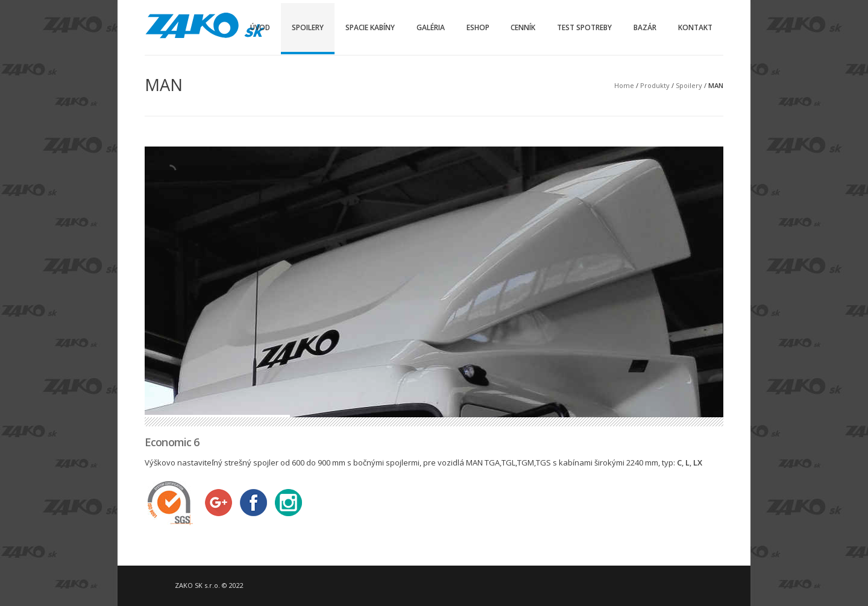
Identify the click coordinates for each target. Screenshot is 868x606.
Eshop (478, 27)
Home (624, 85)
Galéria (431, 27)
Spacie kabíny (370, 27)
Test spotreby (584, 27)
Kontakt (695, 27)
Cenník (523, 27)
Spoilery (308, 27)
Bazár (645, 27)
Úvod (260, 27)
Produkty (655, 85)
